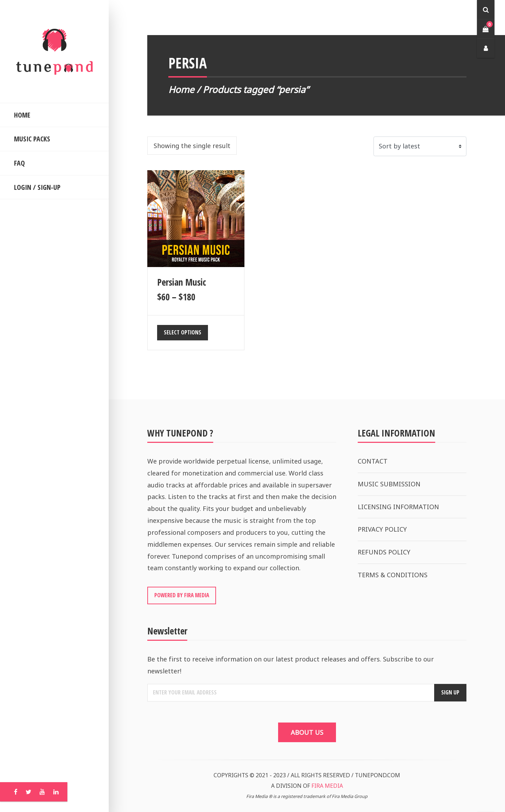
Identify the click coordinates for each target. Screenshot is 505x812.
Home (181, 89)
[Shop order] (420, 146)
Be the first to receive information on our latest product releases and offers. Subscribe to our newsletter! (291, 665)
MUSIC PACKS (32, 139)
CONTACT (373, 461)
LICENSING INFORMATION (398, 507)
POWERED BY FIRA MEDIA (182, 595)
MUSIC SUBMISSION (389, 484)
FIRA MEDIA (327, 786)
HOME (22, 115)
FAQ (19, 163)
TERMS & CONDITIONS (393, 575)
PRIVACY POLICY (382, 529)
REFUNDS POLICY (384, 552)
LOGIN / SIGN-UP (37, 187)
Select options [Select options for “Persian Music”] (183, 332)
